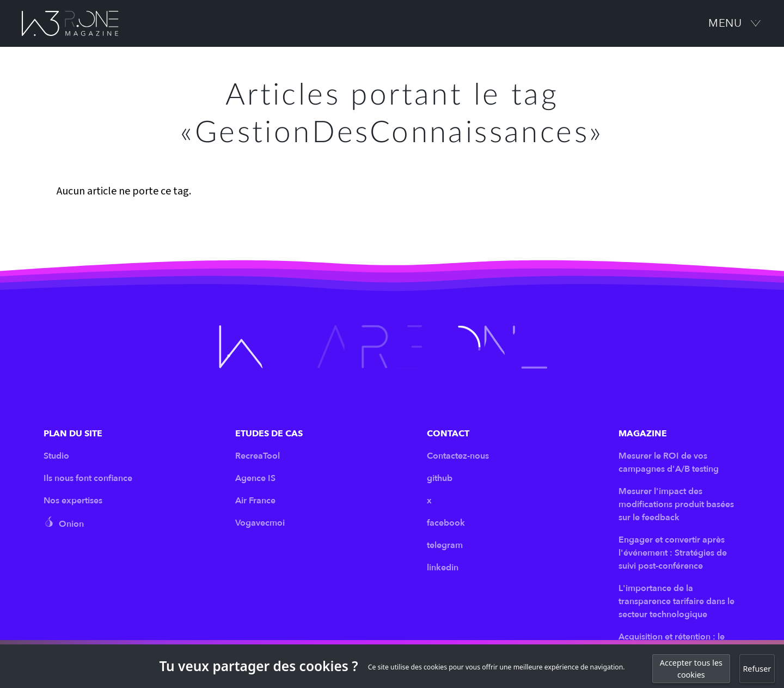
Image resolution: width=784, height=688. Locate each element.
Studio (56, 456)
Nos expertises (73, 501)
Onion (64, 523)
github (440, 478)
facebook (446, 523)
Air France (255, 501)
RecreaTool (258, 456)
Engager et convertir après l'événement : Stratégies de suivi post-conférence (673, 553)
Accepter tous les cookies (691, 669)
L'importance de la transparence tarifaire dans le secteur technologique (676, 601)
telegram (445, 545)
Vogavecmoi (260, 523)
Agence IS (255, 478)
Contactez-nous (458, 456)
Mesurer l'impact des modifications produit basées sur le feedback (676, 504)
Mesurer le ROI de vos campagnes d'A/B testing (669, 462)
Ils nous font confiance (88, 478)
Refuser (757, 669)
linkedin (443, 568)
